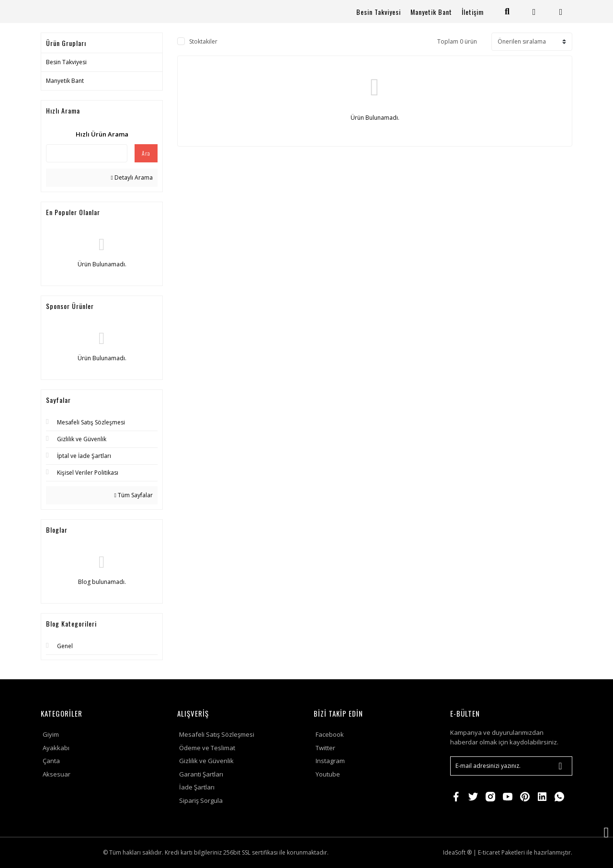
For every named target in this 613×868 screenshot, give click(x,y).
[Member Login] (534, 12)
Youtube (328, 774)
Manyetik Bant (431, 12)
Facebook (330, 734)
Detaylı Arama (132, 177)
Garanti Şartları (201, 774)
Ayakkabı (56, 748)
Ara (146, 153)
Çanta (51, 761)
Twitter (325, 748)
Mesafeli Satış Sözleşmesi (217, 734)
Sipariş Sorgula (201, 800)
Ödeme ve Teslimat (207, 748)
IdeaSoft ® (457, 852)
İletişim (473, 12)
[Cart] (561, 12)
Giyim (51, 734)
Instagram (330, 761)
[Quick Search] (87, 153)
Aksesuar (57, 774)
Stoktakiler (203, 41)
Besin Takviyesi (379, 12)
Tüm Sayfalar (134, 495)
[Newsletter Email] (511, 766)
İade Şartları (197, 787)
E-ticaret (489, 852)
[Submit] (560, 766)
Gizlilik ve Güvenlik (206, 761)
